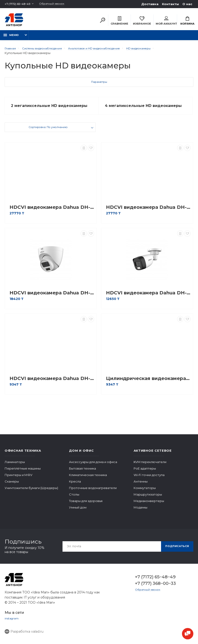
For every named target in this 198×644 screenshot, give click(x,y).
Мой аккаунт (166, 21)
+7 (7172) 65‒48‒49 (19, 4)
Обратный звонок (58, 4)
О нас (187, 4)
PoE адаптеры (145, 472)
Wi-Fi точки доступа (149, 479)
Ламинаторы (15, 466)
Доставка (150, 4)
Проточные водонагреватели (93, 492)
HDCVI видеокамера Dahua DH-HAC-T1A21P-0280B (52, 382)
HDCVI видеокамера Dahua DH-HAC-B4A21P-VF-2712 (52, 211)
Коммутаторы (145, 492)
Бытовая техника (82, 472)
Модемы (140, 511)
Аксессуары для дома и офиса (93, 466)
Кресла (75, 485)
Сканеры (12, 485)
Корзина (187, 21)
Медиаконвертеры (149, 505)
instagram (12, 623)
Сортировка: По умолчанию (48, 132)
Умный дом (78, 511)
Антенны (141, 485)
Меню (11, 38)
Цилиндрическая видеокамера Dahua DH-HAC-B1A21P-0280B (148, 382)
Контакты (170, 4)
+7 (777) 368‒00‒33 (155, 587)
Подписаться (175, 550)
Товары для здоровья (86, 505)
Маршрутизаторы (148, 498)
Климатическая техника (88, 479)
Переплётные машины (23, 472)
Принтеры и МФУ (19, 479)
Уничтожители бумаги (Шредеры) (31, 492)
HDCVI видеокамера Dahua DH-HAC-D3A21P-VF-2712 (148, 211)
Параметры (99, 85)
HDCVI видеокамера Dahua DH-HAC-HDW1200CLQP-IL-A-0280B (52, 297)
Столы (74, 498)
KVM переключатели (150, 466)
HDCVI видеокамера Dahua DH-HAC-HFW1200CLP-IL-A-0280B (148, 297)
